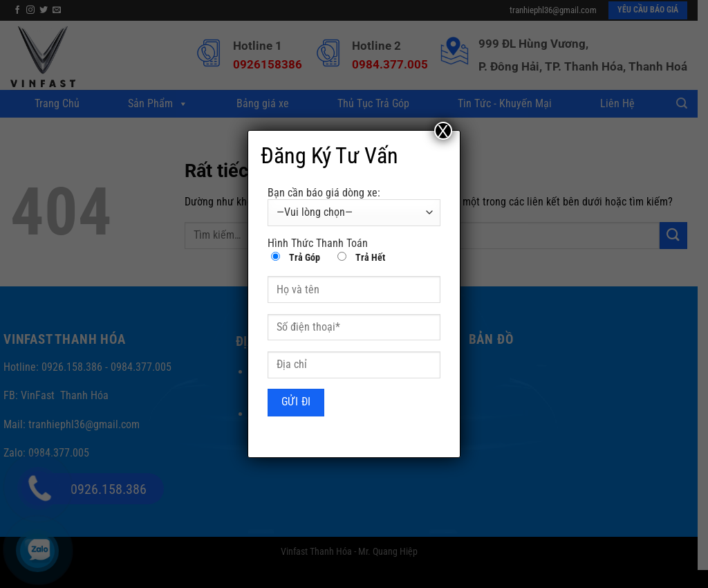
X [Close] (443, 131)
